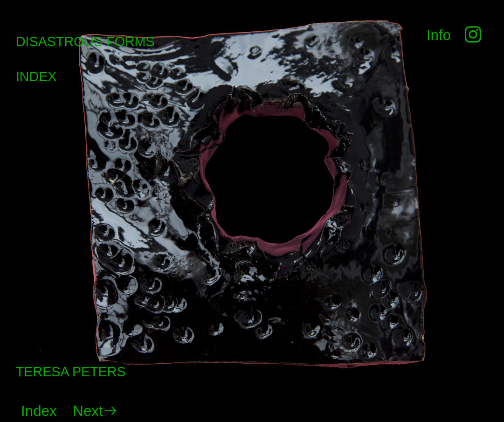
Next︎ (95, 411)
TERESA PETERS (71, 372)
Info (439, 35)
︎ (471, 35)
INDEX (36, 76)
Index (39, 411)
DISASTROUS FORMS (85, 42)
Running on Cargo (494, 371)
